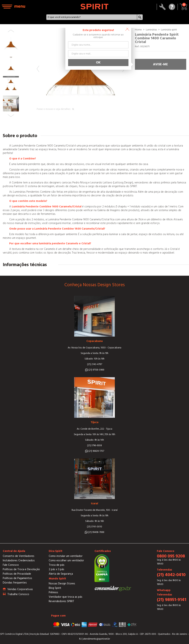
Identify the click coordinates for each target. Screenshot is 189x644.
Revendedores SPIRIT (61, 601)
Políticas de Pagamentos (17, 578)
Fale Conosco (11, 565)
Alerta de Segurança (61, 574)
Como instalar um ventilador (66, 556)
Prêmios (53, 592)
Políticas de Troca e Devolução (21, 569)
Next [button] (11, 116)
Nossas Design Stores (62, 584)
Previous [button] (38, 69)
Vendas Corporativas (20, 589)
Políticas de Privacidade (17, 574)
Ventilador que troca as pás (66, 597)
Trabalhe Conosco (18, 594)
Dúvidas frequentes (15, 583)
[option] (81, 72)
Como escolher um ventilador (66, 561)
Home (138, 30)
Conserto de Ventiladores (19, 556)
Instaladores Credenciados (19, 561)
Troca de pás (57, 565)
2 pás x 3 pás (56, 569)
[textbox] (92, 17)
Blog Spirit (55, 588)
